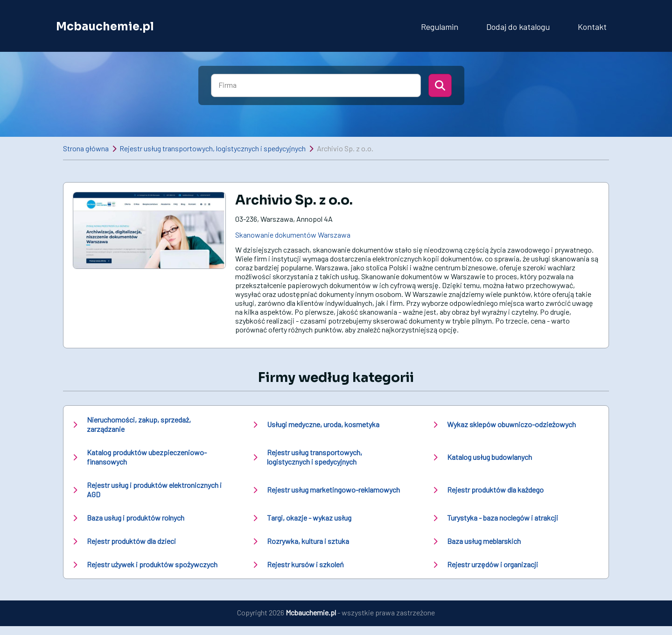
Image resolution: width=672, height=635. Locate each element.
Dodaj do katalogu (518, 27)
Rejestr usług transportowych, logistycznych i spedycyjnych (213, 148)
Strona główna (86, 148)
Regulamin (440, 27)
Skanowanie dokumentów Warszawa (293, 235)
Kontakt (592, 27)
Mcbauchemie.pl (105, 27)
